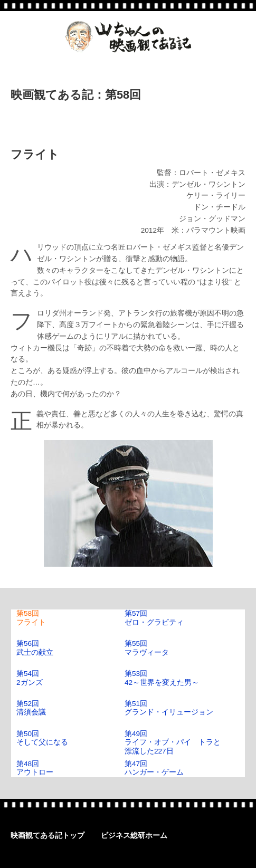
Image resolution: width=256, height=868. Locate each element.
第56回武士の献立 (35, 648)
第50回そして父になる (42, 738)
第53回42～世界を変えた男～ (162, 678)
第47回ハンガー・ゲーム (154, 768)
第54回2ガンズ (30, 678)
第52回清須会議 (31, 708)
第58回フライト (31, 618)
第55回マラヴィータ (147, 648)
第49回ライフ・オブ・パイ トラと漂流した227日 (173, 742)
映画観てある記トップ (48, 836)
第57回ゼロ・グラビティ (154, 618)
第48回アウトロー (35, 768)
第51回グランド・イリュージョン (169, 708)
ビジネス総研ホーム (134, 836)
